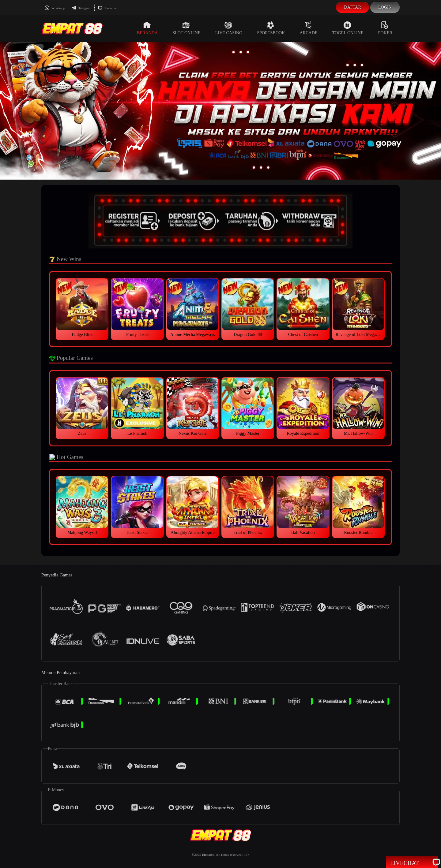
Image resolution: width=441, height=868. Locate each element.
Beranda (147, 28)
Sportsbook (271, 28)
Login (385, 7)
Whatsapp (55, 8)
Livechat (107, 8)
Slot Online (186, 28)
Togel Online (348, 28)
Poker (385, 28)
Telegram (81, 8)
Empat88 (208, 855)
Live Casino (229, 28)
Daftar (352, 7)
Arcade (309, 28)
